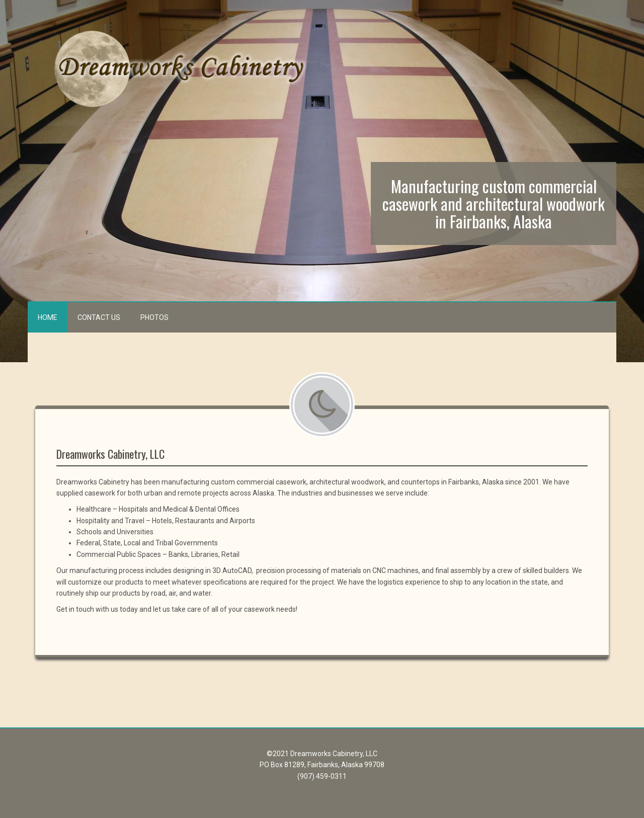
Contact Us (99, 317)
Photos (154, 317)
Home (48, 317)
